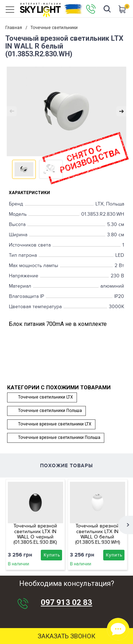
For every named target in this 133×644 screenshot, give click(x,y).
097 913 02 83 (66, 603)
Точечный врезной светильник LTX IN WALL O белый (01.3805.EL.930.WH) (98, 534)
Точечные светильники (54, 28)
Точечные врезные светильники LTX (55, 424)
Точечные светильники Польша (50, 411)
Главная (14, 28)
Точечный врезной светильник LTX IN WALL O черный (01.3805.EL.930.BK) (35, 534)
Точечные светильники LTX (46, 397)
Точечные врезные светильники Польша (59, 437)
